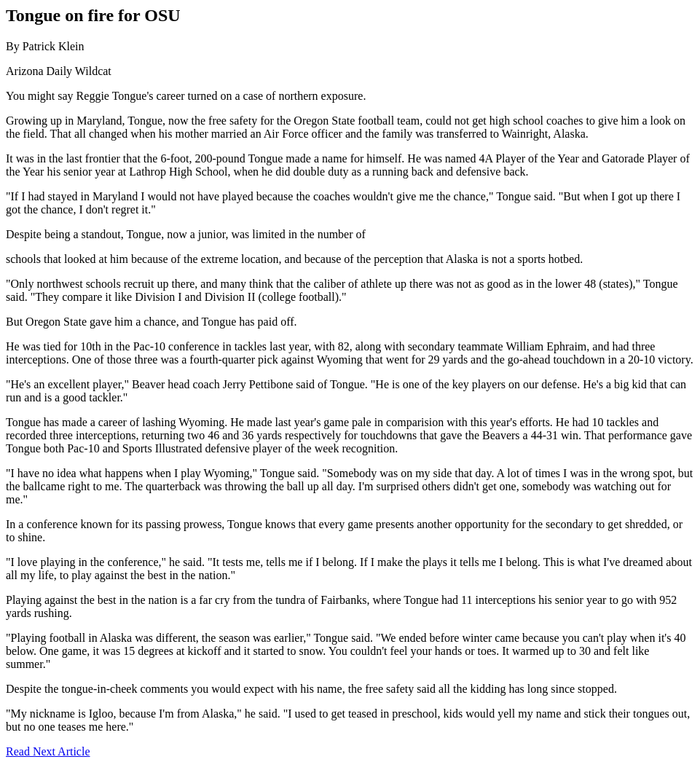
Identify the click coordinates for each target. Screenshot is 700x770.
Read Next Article (48, 751)
